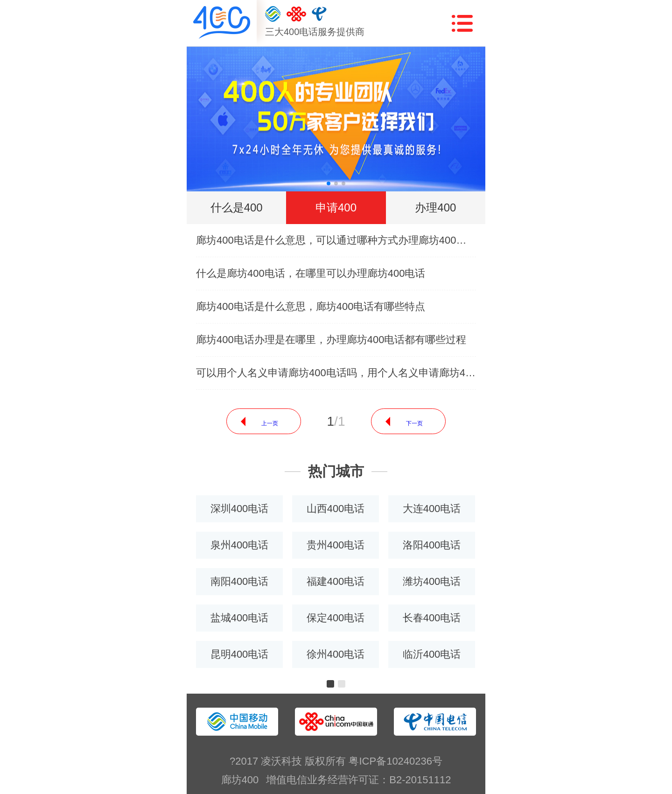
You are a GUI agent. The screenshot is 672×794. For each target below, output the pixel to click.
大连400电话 (432, 509)
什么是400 (237, 207)
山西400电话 (336, 509)
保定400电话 (336, 618)
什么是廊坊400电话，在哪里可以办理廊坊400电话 (311, 273)
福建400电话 (336, 581)
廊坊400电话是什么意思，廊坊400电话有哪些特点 (311, 306)
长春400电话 (432, 618)
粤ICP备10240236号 (395, 761)
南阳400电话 (240, 581)
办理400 (435, 207)
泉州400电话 (240, 545)
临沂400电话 (432, 654)
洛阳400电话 (432, 545)
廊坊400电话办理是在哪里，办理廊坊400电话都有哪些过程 (331, 340)
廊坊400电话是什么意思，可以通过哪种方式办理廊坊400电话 (336, 240)
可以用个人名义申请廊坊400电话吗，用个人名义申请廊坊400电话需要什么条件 (336, 373)
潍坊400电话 (432, 581)
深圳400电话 (240, 509)
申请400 (336, 207)
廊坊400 (240, 780)
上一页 (270, 423)
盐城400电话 (240, 618)
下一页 (414, 423)
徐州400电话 (336, 654)
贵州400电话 (336, 545)
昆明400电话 (240, 654)
